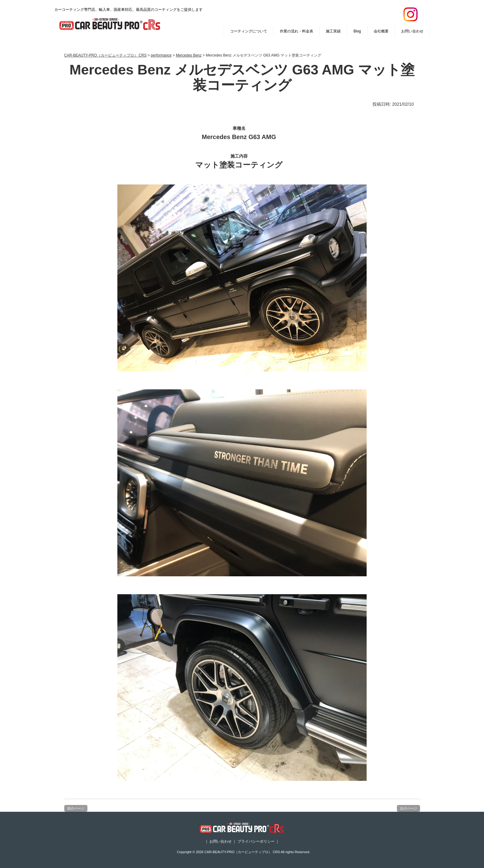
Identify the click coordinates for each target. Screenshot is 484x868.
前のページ (76, 808)
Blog (357, 31)
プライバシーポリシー (256, 841)
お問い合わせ (412, 31)
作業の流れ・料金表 (297, 31)
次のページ (408, 808)
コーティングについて (249, 31)
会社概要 (381, 31)
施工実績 (333, 31)
